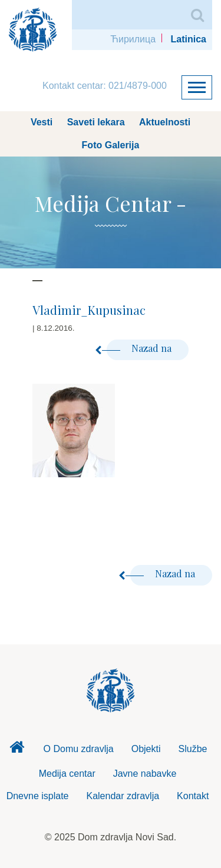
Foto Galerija (111, 145)
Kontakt (193, 796)
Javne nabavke (145, 774)
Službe (193, 749)
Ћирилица (133, 39)
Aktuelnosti (165, 122)
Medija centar (67, 774)
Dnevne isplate (38, 796)
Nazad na (140, 348)
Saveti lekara (96, 122)
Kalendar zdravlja (123, 796)
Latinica (189, 39)
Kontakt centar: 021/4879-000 (105, 86)
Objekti (146, 749)
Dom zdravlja (17, 750)
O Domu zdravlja (79, 749)
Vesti (42, 122)
